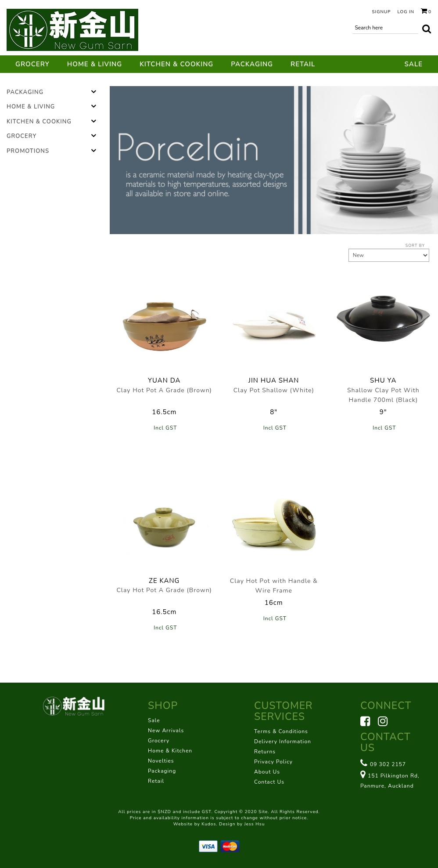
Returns (265, 752)
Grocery (32, 64)
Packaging (252, 64)
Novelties (161, 761)
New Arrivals (166, 731)
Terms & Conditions (281, 731)
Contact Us (269, 782)
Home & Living (95, 64)
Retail (303, 64)
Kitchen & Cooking (176, 64)
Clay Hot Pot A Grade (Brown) (164, 390)
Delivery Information (283, 741)
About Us (267, 772)
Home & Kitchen (170, 751)
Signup (381, 12)
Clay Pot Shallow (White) (274, 390)
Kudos (209, 824)
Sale (414, 64)
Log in (406, 12)
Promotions (28, 151)
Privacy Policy (273, 762)
